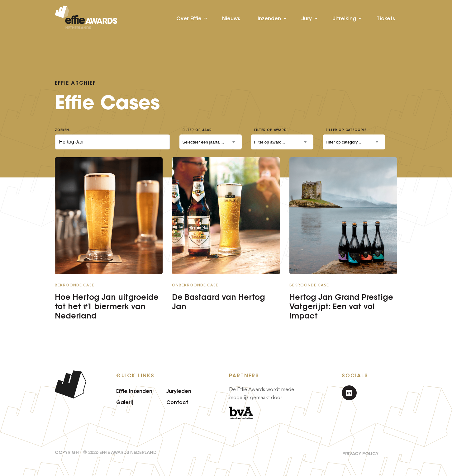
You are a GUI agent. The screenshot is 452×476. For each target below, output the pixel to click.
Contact (177, 402)
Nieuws (231, 19)
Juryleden (179, 391)
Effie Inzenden (134, 391)
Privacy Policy (360, 454)
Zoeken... (64, 130)
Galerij (125, 402)
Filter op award (271, 130)
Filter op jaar (197, 130)
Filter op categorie (346, 130)
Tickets (386, 19)
